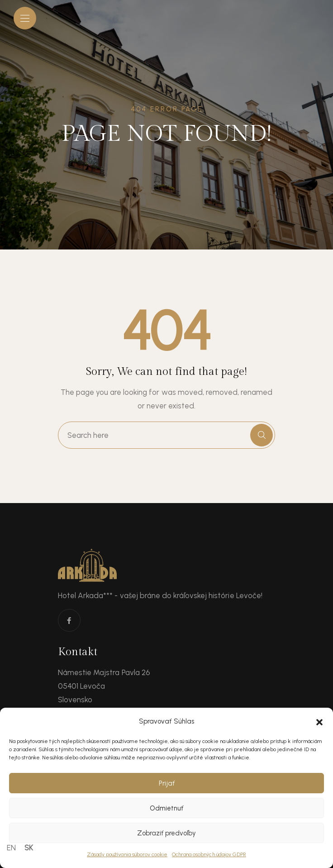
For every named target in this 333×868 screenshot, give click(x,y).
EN (11, 848)
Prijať (167, 783)
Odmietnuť (166, 808)
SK (29, 848)
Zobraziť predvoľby (166, 833)
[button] (319, 721)
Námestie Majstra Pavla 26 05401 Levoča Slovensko (104, 686)
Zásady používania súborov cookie (127, 854)
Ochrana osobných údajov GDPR (209, 854)
